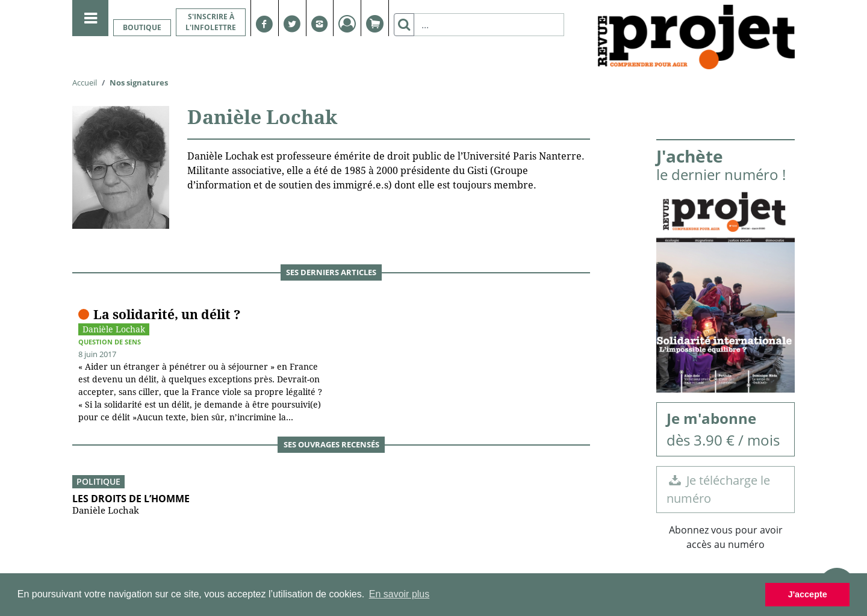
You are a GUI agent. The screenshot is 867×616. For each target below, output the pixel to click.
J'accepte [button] (808, 594)
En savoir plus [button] (399, 594)
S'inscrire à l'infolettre (211, 22)
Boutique (142, 27)
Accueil (85, 82)
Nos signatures (139, 82)
